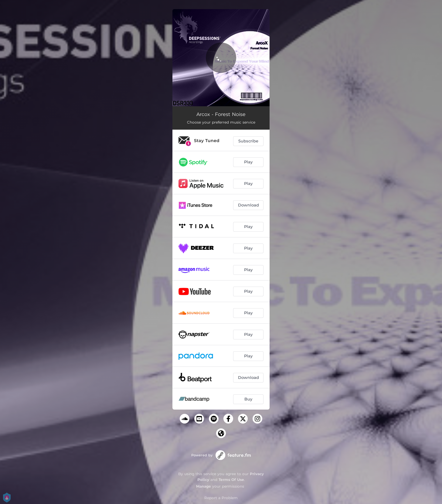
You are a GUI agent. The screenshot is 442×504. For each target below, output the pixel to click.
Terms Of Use (231, 480)
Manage (204, 486)
